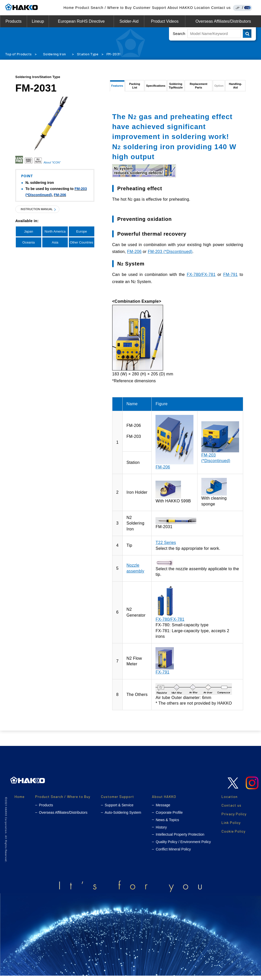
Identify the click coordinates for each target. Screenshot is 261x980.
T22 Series (166, 547)
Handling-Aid (236, 88)
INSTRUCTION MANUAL (39, 209)
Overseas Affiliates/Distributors (223, 21)
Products (13, 21)
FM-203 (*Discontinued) (170, 256)
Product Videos (165, 21)
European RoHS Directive (81, 21)
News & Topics (167, 824)
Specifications (155, 88)
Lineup (38, 21)
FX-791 (162, 677)
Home (69, 8)
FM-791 (231, 279)
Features (117, 88)
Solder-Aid (129, 21)
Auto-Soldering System (123, 817)
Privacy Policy (234, 818)
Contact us (221, 8)
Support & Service (119, 810)
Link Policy (231, 827)
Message (163, 810)
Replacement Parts (199, 88)
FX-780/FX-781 (201, 279)
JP (238, 8)
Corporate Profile (169, 817)
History (161, 832)
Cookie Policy (233, 836)
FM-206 (60, 195)
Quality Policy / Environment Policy (183, 846)
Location (202, 8)
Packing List (134, 88)
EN (247, 8)
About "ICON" (52, 162)
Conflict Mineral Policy (173, 854)
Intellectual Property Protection (180, 839)
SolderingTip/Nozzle (176, 88)
